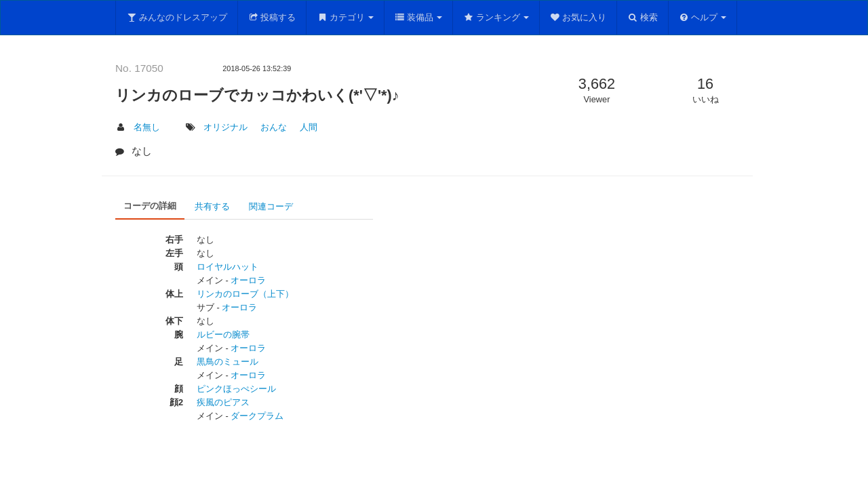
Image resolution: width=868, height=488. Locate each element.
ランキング (496, 17)
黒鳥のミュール (228, 362)
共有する (212, 206)
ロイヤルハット (228, 267)
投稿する (272, 17)
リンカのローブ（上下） (245, 294)
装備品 (419, 17)
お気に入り (578, 17)
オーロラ (248, 280)
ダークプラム (257, 416)
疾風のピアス (223, 402)
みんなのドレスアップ (177, 17)
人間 (309, 127)
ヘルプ (703, 17)
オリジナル (225, 127)
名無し (147, 127)
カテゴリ (345, 17)
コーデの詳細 (150, 206)
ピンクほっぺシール (236, 389)
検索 (643, 17)
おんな (274, 127)
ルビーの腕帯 (223, 334)
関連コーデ (271, 206)
